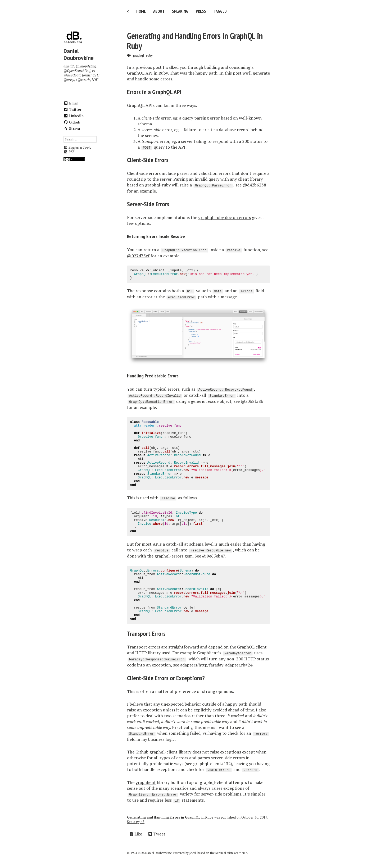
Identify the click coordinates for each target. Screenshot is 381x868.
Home (141, 11)
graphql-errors (169, 556)
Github (72, 122)
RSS (69, 152)
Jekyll (193, 853)
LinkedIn (74, 116)
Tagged (220, 11)
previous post (149, 67)
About (159, 11)
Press (201, 11)
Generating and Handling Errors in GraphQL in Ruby (195, 41)
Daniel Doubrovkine (79, 54)
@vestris (84, 80)
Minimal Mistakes (227, 853)
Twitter (72, 109)
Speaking (180, 11)
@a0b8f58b (252, 401)
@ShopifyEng (86, 66)
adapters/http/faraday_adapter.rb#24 (216, 665)
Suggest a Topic (77, 147)
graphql (139, 55)
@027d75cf (138, 256)
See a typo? (136, 822)
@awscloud (72, 75)
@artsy (69, 80)
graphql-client (164, 752)
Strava (72, 128)
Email (71, 103)
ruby (149, 55)
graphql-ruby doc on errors (224, 217)
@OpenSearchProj (77, 71)
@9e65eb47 (213, 556)
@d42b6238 (254, 185)
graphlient (146, 782)
